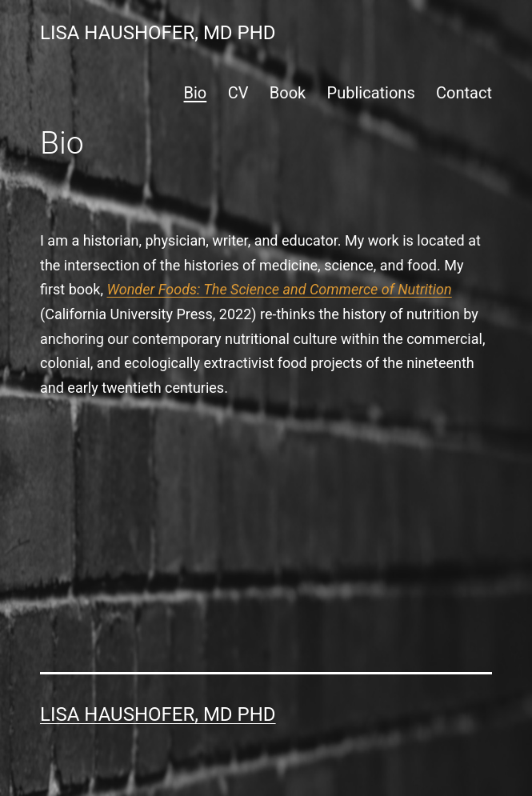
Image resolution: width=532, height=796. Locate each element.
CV (238, 93)
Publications (371, 93)
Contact (464, 93)
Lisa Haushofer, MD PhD (158, 33)
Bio (196, 93)
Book (288, 93)
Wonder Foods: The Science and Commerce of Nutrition (280, 289)
